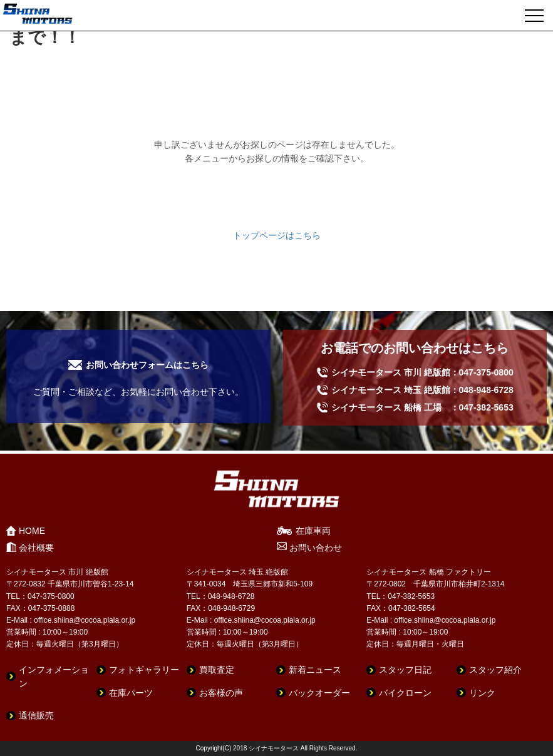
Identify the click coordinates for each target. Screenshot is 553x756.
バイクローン (405, 693)
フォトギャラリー (144, 670)
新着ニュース (315, 670)
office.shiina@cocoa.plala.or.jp (85, 620)
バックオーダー (319, 693)
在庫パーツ (131, 693)
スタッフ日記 (405, 670)
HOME (32, 531)
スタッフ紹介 (495, 670)
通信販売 (36, 715)
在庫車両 (313, 531)
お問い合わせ (316, 548)
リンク (482, 693)
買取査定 (217, 670)
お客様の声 (221, 693)
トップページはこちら (277, 235)
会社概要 (36, 548)
